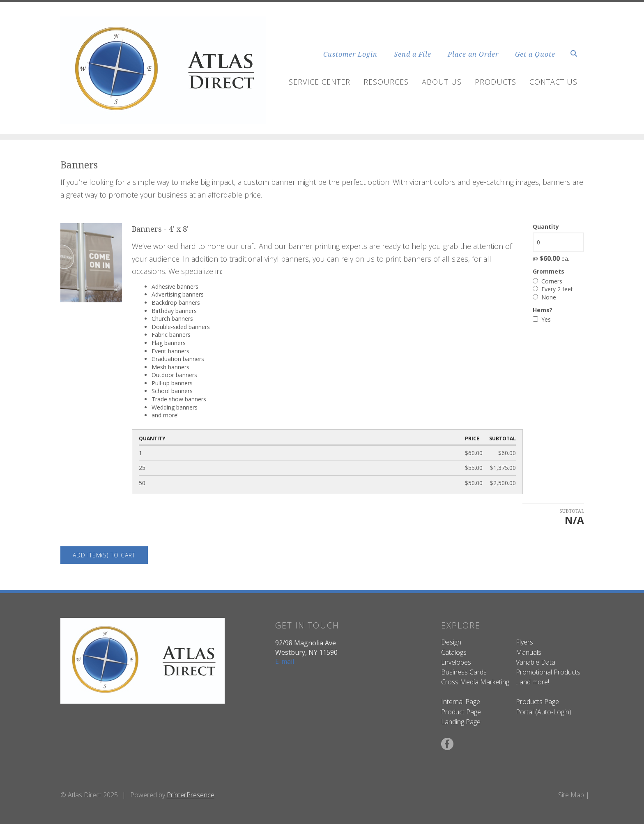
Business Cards (464, 672)
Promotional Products (548, 672)
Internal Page (461, 702)
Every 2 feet (553, 289)
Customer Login (350, 54)
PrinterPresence (191, 795)
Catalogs (454, 652)
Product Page (461, 712)
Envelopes (456, 662)
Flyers (524, 642)
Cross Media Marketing (475, 682)
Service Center (320, 82)
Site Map (571, 795)
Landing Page (461, 722)
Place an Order (473, 54)
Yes (542, 319)
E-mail (285, 661)
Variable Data (536, 662)
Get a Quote (535, 54)
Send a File (413, 54)
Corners (547, 281)
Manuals (529, 652)
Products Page (537, 702)
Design (451, 642)
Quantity (546, 227)
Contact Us (553, 82)
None (544, 297)
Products (496, 82)
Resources (386, 82)
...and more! (532, 682)
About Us (442, 82)
